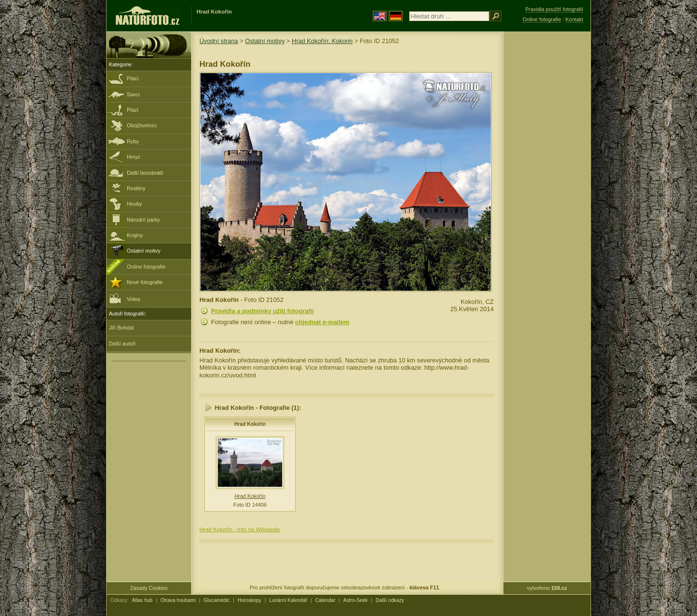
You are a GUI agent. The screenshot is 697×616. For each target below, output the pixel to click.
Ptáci (133, 78)
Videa (125, 298)
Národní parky (143, 220)
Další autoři (122, 344)
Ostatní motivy (144, 251)
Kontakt (574, 19)
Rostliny (136, 188)
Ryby (133, 141)
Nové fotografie (145, 282)
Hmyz (134, 157)
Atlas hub (142, 600)
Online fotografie (146, 267)
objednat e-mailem (322, 322)
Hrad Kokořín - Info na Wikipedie (240, 529)
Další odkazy (390, 600)
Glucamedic (217, 600)
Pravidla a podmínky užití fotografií (263, 311)
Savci (133, 94)
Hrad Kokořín (250, 424)
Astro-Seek (356, 600)
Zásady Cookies (149, 588)
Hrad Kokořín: (322, 41)
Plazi (133, 110)
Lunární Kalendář (288, 600)
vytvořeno (547, 588)
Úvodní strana (219, 41)
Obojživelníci (142, 125)
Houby (134, 204)
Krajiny (135, 235)
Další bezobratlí (145, 173)
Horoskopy (250, 600)
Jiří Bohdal (121, 328)
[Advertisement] (547, 186)
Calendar (325, 600)
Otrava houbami (178, 600)
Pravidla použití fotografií (554, 9)
